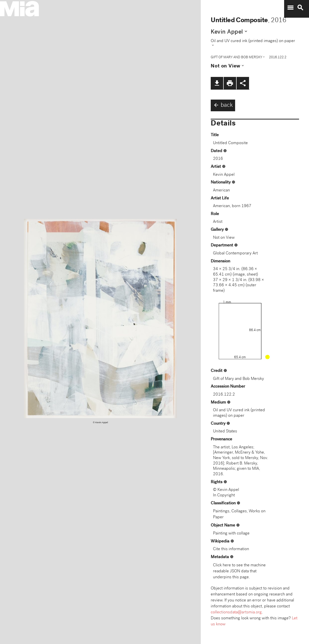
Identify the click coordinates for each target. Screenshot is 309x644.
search (300, 8)
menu (290, 8)
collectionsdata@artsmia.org (236, 613)
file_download (217, 83)
